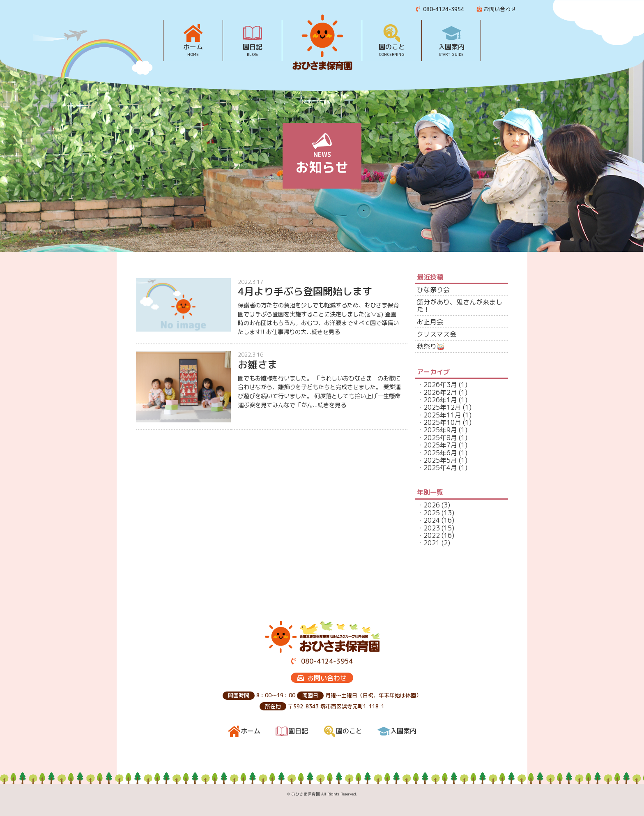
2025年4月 (440, 468)
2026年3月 (440, 385)
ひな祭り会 (433, 290)
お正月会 (430, 322)
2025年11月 (442, 415)
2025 (432, 513)
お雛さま (258, 364)
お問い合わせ (496, 9)
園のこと (392, 46)
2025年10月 (442, 422)
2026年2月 (440, 392)
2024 (432, 520)
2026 (432, 505)
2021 (432, 543)
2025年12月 (442, 407)
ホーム (193, 46)
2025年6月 (440, 453)
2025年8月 (440, 438)
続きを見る (326, 332)
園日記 (253, 46)
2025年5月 (440, 460)
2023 (432, 528)
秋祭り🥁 (431, 346)
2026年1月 (440, 400)
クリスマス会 (437, 334)
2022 (432, 535)
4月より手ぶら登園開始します (305, 291)
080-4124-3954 (440, 9)
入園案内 (451, 46)
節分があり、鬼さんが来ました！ (460, 306)
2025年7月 (440, 445)
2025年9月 (440, 430)
